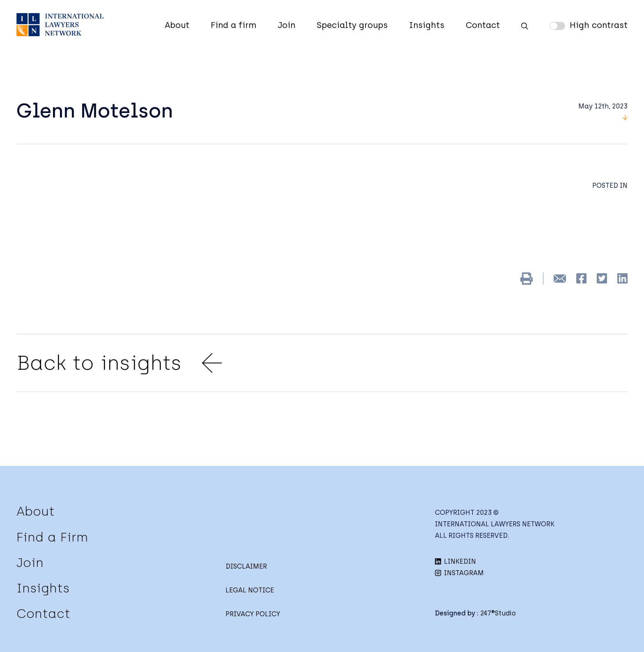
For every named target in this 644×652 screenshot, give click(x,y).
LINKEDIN (455, 561)
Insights (427, 25)
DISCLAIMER (246, 566)
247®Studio (498, 613)
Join (286, 25)
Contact (483, 25)
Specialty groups (352, 25)
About (177, 25)
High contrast (599, 25)
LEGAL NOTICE (250, 590)
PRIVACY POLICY (253, 614)
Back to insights (119, 363)
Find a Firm (52, 537)
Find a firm (233, 25)
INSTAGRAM (459, 573)
